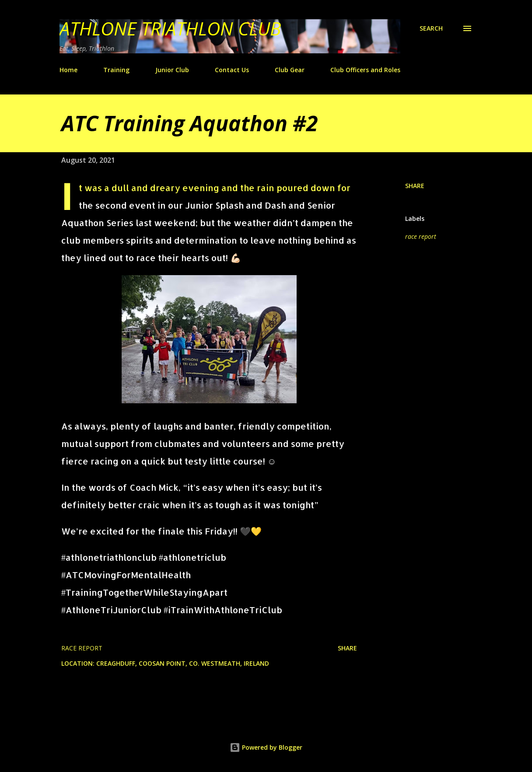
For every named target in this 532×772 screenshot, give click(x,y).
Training (116, 70)
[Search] (431, 28)
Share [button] (415, 186)
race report (421, 236)
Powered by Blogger (266, 747)
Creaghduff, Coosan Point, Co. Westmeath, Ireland (183, 663)
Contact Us (232, 70)
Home (68, 70)
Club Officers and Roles (365, 70)
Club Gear (290, 70)
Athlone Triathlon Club (170, 28)
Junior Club (172, 70)
